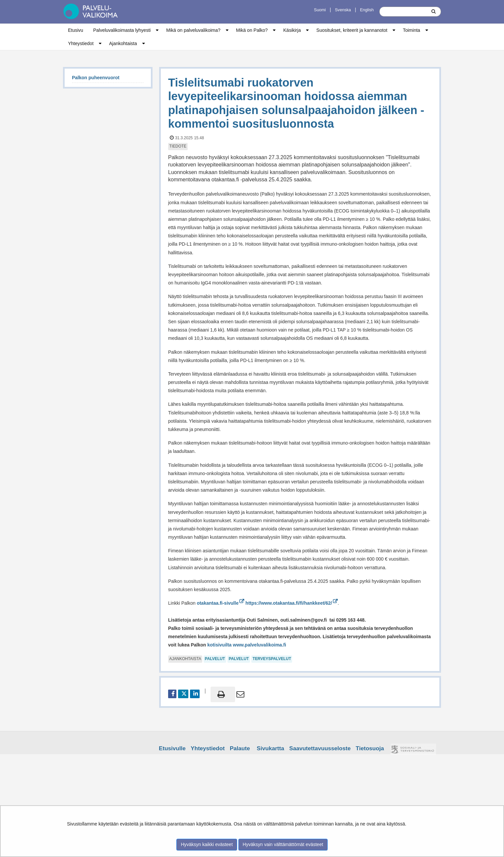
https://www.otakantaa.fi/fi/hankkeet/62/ (291, 603)
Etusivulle (172, 748)
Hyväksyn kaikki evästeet (207, 844)
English (367, 10)
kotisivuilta (219, 645)
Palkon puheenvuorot (96, 78)
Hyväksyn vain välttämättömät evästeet (283, 844)
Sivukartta (270, 748)
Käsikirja (292, 30)
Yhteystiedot (81, 43)
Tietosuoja (370, 748)
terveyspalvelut (272, 659)
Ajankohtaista (123, 43)
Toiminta (411, 30)
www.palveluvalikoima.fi (259, 645)
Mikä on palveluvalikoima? (193, 30)
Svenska (343, 10)
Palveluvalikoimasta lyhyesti (122, 30)
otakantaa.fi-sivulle (220, 603)
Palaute (240, 748)
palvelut (215, 659)
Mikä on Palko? (252, 30)
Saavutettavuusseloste (320, 748)
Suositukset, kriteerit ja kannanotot (352, 30)
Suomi (320, 10)
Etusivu (76, 30)
